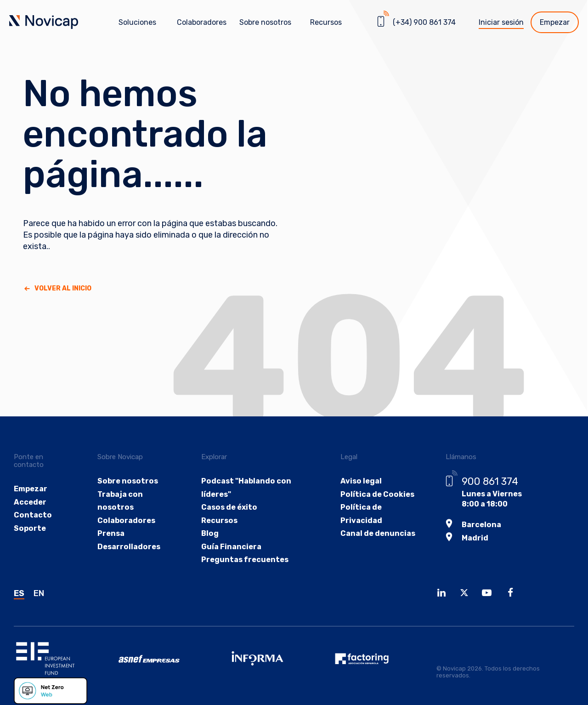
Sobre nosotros (127, 481)
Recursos (219, 520)
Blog (209, 534)
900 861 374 (489, 481)
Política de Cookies (375, 494)
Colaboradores (202, 22)
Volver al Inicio (63, 289)
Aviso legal (359, 481)
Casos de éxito (228, 508)
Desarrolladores (129, 547)
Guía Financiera (231, 547)
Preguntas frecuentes (244, 560)
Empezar (555, 22)
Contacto (32, 515)
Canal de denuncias (376, 534)
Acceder (30, 502)
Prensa (111, 534)
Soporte (29, 529)
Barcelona (480, 525)
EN (39, 594)
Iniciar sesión (501, 22)
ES (19, 594)
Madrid (474, 538)
